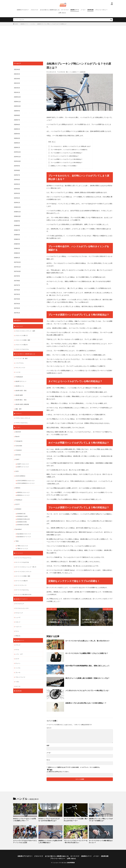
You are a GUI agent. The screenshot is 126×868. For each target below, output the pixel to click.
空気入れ (18, 629)
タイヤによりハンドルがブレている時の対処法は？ (63, 156)
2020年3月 (17, 137)
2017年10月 (17, 269)
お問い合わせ (62, 13)
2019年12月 (17, 151)
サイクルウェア (20, 597)
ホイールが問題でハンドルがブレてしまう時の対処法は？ (65, 159)
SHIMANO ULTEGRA (23, 519)
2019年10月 (17, 160)
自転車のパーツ (75, 10)
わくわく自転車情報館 (68, 862)
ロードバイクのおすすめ (22, 556)
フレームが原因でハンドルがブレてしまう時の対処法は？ (65, 162)
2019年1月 (17, 201)
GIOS (17, 467)
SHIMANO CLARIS (22, 511)
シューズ (18, 611)
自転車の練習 (19, 391)
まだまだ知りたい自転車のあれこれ (50, 10)
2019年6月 (17, 178)
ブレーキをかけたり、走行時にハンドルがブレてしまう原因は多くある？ (70, 146)
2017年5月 (17, 292)
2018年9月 (17, 219)
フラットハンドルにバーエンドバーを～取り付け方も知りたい (76, 841)
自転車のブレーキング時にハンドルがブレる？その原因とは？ (52, 24)
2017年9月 (17, 274)
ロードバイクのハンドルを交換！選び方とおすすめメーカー (76, 819)
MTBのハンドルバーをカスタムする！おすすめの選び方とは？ (50, 819)
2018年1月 (17, 255)
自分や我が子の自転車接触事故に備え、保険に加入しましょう (87, 665)
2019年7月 (17, 174)
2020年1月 (17, 147)
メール (49, 752)
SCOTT (18, 499)
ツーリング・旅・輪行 (22, 355)
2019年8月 (17, 169)
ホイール (18, 679)
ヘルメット (18, 620)
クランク (18, 638)
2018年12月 (17, 206)
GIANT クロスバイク (23, 460)
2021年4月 (17, 79)
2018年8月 (17, 224)
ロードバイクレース (21, 579)
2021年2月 (17, 88)
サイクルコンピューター (22, 602)
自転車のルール (20, 382)
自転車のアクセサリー (23, 10)
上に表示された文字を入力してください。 (58, 771)
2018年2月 (17, 251)
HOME (16, 24)
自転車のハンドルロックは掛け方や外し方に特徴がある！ (50, 841)
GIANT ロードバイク (23, 462)
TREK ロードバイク (23, 543)
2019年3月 (17, 192)
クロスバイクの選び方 (22, 342)
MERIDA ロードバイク (23, 490)
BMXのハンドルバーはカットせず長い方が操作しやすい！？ (24, 819)
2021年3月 (17, 83)
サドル (17, 643)
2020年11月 (17, 101)
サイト (48, 760)
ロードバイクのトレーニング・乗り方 (26, 561)
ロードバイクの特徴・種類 (23, 570)
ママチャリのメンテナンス (23, 414)
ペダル (17, 674)
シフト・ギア (19, 647)
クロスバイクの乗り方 (22, 332)
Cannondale (19, 441)
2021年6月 (17, 69)
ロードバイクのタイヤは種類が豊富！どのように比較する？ (87, 653)
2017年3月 (17, 301)
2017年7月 (17, 283)
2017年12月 (17, 260)
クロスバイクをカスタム (22, 346)
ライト (17, 625)
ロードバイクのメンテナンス (23, 566)
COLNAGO (19, 446)
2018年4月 (17, 242)
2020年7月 (17, 119)
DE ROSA (18, 450)
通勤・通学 (18, 405)
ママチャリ (18, 410)
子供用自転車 (19, 373)
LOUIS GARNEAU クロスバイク (26, 476)
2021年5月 (17, 74)
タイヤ (17, 652)
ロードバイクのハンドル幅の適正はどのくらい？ (101, 841)
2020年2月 (17, 142)
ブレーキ (18, 665)
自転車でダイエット (21, 378)
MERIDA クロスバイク (23, 488)
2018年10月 (17, 215)
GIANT (17, 455)
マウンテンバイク (20, 364)
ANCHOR (18, 428)
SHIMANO (18, 504)
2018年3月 (17, 246)
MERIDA (18, 483)
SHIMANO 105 (21, 508)
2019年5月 (17, 183)
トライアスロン (20, 360)
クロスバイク (34, 10)
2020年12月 (17, 97)
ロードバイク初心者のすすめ (23, 588)
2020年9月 (17, 110)
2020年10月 (17, 106)
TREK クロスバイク (23, 540)
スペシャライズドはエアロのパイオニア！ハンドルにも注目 (24, 841)
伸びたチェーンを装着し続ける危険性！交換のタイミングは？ (87, 678)
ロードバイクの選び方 (22, 575)
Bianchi (17, 432)
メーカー (83, 10)
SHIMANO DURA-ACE (23, 514)
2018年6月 (17, 233)
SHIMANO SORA (22, 517)
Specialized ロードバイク (24, 531)
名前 (48, 745)
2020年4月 (17, 133)
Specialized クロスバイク (24, 528)
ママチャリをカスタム (22, 419)
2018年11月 (17, 210)
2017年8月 (17, 278)
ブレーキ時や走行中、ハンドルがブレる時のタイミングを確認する (68, 149)
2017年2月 (17, 305)
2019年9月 (17, 165)
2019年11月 (17, 156)
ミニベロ (18, 369)
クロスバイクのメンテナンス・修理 (25, 328)
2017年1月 (17, 310)
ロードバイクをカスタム (22, 584)
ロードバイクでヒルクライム (23, 552)
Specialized (18, 524)
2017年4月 (17, 296)
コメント (49, 727)
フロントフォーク (20, 670)
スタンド (18, 615)
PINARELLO (19, 495)
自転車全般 (90, 10)
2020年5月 (17, 128)
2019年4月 (17, 187)
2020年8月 (17, 115)
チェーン (18, 656)
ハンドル (33, 24)
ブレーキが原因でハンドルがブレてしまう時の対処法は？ (65, 152)
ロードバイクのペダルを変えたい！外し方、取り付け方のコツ (87, 640)
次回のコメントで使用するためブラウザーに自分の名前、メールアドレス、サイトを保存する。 (74, 767)
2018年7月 (17, 228)
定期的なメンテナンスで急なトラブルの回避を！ (63, 165)
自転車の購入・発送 (21, 396)
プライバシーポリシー (101, 10)
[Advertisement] (63, 43)
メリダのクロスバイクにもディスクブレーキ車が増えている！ (87, 690)
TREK (17, 536)
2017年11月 (17, 265)
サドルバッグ (19, 606)
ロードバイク (65, 10)
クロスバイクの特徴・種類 (23, 337)
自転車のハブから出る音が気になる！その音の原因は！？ (86, 703)
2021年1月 (17, 92)
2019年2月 (17, 196)
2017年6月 (17, 287)
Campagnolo (19, 437)
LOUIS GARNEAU (20, 471)
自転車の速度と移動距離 (22, 401)
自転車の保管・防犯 (21, 387)
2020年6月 (17, 124)
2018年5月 (17, 237)
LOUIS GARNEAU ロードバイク (26, 479)
